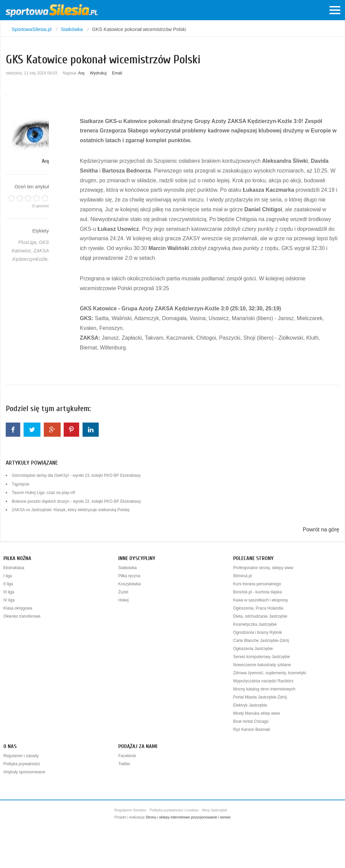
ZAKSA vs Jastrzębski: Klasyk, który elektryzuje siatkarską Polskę (71, 510)
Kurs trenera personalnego (257, 584)
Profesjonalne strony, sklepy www (263, 568)
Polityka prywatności (22, 764)
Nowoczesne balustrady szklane (262, 665)
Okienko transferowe (22, 616)
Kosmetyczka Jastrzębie (255, 624)
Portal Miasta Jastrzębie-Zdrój (260, 697)
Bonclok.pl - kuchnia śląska (258, 592)
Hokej (123, 600)
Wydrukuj (98, 73)
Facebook (127, 756)
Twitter (124, 764)
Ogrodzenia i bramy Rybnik (258, 632)
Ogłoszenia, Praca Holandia (258, 608)
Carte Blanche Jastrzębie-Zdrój (261, 641)
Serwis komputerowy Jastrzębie (262, 657)
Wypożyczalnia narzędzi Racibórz (263, 681)
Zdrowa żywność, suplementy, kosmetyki (270, 673)
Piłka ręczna (129, 576)
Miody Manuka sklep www (257, 713)
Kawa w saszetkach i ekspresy (261, 600)
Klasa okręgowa (18, 608)
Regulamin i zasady (21, 756)
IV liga (9, 600)
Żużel (123, 592)
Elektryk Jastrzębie (250, 705)
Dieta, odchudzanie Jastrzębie (260, 616)
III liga (9, 592)
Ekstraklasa (14, 568)
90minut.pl (242, 576)
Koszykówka (130, 584)
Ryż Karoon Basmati (252, 730)
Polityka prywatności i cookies (174, 810)
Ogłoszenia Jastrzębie (253, 649)
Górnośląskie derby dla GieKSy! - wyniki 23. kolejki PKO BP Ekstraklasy (76, 475)
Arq (81, 73)
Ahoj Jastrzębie (215, 810)
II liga (8, 584)
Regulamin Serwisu (130, 810)
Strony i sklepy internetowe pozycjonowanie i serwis (188, 817)
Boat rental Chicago (251, 721)
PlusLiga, (28, 242)
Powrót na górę (321, 530)
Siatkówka (128, 568)
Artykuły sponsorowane (24, 772)
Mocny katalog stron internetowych (264, 689)
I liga (8, 576)
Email (117, 73)
